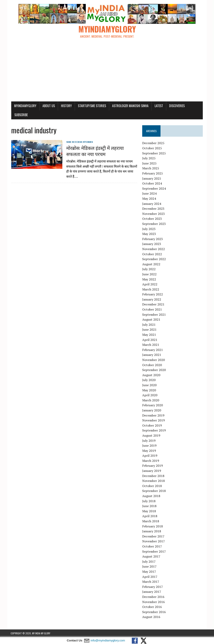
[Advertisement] (107, 72)
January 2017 (152, 592)
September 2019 (154, 431)
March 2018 (151, 521)
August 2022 (151, 264)
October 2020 (152, 365)
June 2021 (149, 330)
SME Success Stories (79, 142)
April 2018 (150, 516)
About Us (48, 106)
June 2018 (149, 506)
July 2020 (149, 380)
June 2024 (149, 194)
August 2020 (151, 375)
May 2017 (149, 572)
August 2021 (151, 320)
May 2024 (149, 199)
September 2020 (154, 370)
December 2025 (153, 143)
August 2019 (151, 436)
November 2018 (154, 481)
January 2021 (152, 355)
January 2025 (152, 179)
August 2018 (151, 496)
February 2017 (153, 587)
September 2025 (154, 153)
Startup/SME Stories (91, 106)
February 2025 (153, 174)
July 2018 (149, 501)
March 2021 (151, 345)
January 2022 (152, 300)
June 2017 (149, 567)
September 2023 (154, 224)
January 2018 (152, 531)
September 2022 (154, 259)
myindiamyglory (25, 106)
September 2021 (154, 315)
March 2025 (151, 169)
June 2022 (149, 274)
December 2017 (153, 536)
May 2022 (149, 279)
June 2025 (149, 163)
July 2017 (149, 562)
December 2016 (153, 597)
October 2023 (152, 219)
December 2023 (153, 209)
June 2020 (149, 385)
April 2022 (150, 284)
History (66, 106)
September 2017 (154, 552)
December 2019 (153, 416)
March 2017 (151, 582)
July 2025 (149, 159)
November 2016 (154, 602)
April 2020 (150, 395)
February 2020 (153, 406)
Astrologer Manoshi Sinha (130, 106)
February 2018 (153, 526)
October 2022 (152, 254)
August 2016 (151, 617)
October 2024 (152, 184)
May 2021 (149, 335)
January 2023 (152, 244)
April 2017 (150, 577)
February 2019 (153, 466)
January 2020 (152, 410)
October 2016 (152, 607)
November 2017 (154, 542)
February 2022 (153, 295)
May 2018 (149, 511)
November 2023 (154, 214)
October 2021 (152, 310)
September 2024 (154, 189)
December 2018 (153, 476)
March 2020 (151, 400)
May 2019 (149, 451)
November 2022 (154, 249)
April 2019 (150, 456)
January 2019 (152, 471)
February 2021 (153, 350)
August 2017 (151, 557)
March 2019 (151, 461)
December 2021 (153, 305)
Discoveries (176, 106)
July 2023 (149, 229)
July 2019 (149, 441)
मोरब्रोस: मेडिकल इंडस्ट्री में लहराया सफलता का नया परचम (94, 151)
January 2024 (152, 204)
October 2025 (152, 148)
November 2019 (154, 420)
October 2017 (152, 547)
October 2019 (152, 426)
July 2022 (149, 269)
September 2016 (154, 612)
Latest (158, 106)
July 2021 (149, 325)
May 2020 (149, 390)
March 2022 (151, 290)
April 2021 (150, 340)
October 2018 (152, 486)
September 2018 (154, 491)
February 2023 (153, 239)
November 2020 (154, 360)
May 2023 (149, 234)
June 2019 (149, 446)
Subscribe (20, 115)
